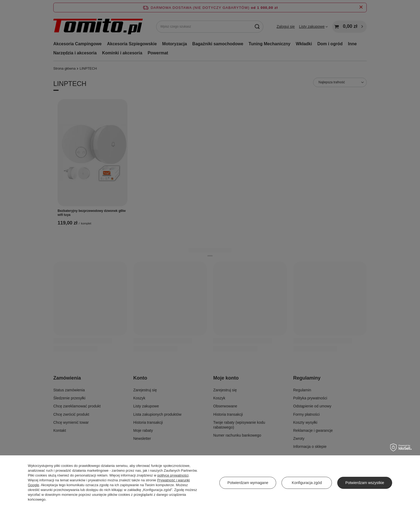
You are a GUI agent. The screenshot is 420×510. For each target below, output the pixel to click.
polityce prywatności (173, 475)
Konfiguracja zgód (307, 483)
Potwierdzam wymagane (248, 483)
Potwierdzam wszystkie (365, 483)
